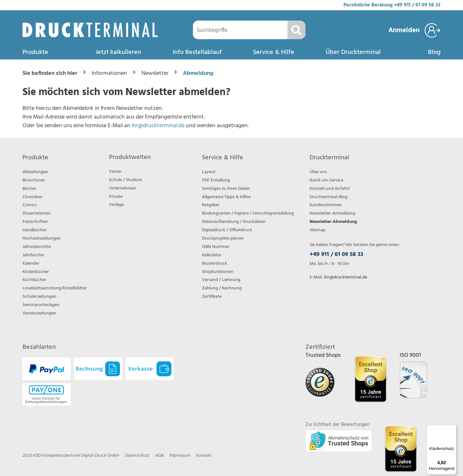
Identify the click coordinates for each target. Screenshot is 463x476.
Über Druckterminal (353, 52)
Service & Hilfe (274, 52)
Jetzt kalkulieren (118, 52)
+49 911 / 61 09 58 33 (417, 5)
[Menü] (453, 429)
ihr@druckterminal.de (158, 126)
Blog (434, 52)
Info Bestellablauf (197, 52)
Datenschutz (137, 456)
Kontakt (204, 456)
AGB (159, 456)
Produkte (35, 52)
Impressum (180, 456)
